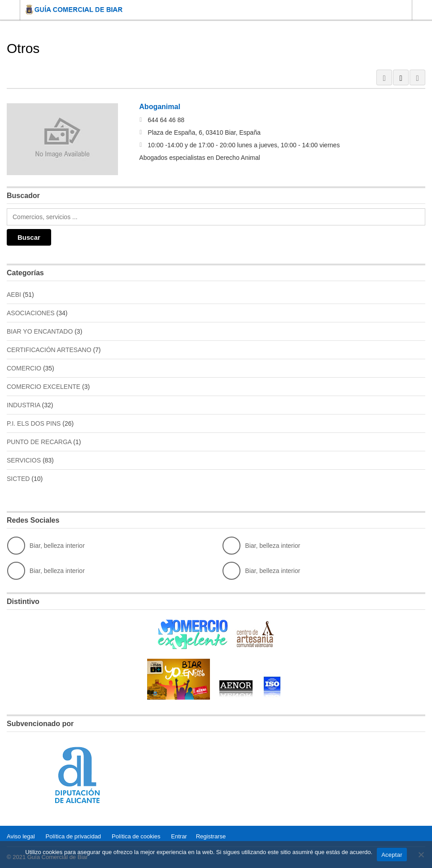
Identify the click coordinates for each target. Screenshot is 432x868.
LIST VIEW (401, 77)
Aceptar (392, 855)
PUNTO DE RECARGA (39, 442)
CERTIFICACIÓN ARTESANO (49, 350)
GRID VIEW (384, 77)
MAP (417, 77)
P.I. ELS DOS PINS (34, 423)
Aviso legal (21, 836)
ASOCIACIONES (31, 313)
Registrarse (211, 836)
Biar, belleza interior (46, 546)
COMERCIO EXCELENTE (44, 387)
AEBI (14, 295)
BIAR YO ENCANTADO (40, 331)
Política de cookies (136, 836)
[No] (421, 855)
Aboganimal (160, 107)
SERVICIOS (24, 460)
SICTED (18, 479)
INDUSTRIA (24, 405)
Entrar (179, 836)
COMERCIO (24, 368)
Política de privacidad (74, 836)
